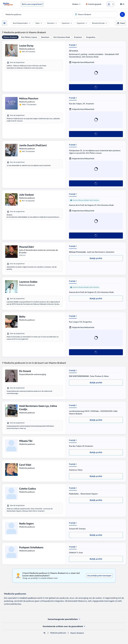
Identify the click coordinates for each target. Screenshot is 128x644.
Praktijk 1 (73, 45)
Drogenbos (91, 37)
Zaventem (45, 37)
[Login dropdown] (110, 4)
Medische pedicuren (58, 633)
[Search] (122, 14)
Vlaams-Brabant (10, 37)
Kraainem (78, 37)
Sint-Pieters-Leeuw (29, 37)
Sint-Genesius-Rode (62, 37)
